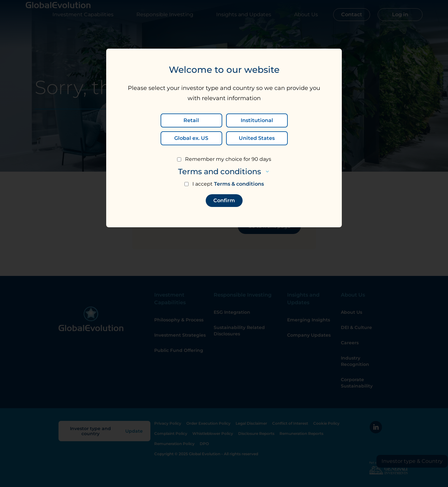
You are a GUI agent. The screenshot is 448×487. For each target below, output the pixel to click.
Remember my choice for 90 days (228, 159)
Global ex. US (191, 138)
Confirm (224, 200)
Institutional (257, 120)
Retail (191, 120)
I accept (228, 184)
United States (257, 138)
